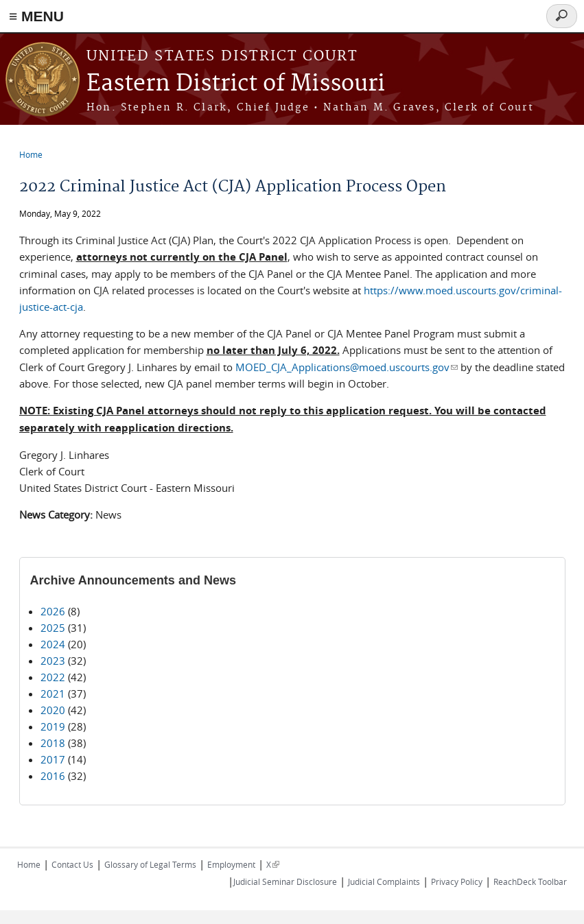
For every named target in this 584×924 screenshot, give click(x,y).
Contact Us (72, 864)
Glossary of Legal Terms (150, 864)
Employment (231, 864)
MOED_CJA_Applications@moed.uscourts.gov (347, 367)
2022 (53, 677)
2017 (53, 759)
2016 (53, 776)
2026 (53, 611)
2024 (53, 644)
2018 (53, 743)
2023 (53, 661)
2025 (53, 628)
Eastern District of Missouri (236, 84)
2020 (53, 710)
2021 (53, 694)
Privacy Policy (457, 881)
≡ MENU (36, 16)
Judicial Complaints (384, 881)
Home (31, 154)
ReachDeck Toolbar (530, 881)
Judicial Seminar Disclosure (285, 881)
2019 (53, 726)
